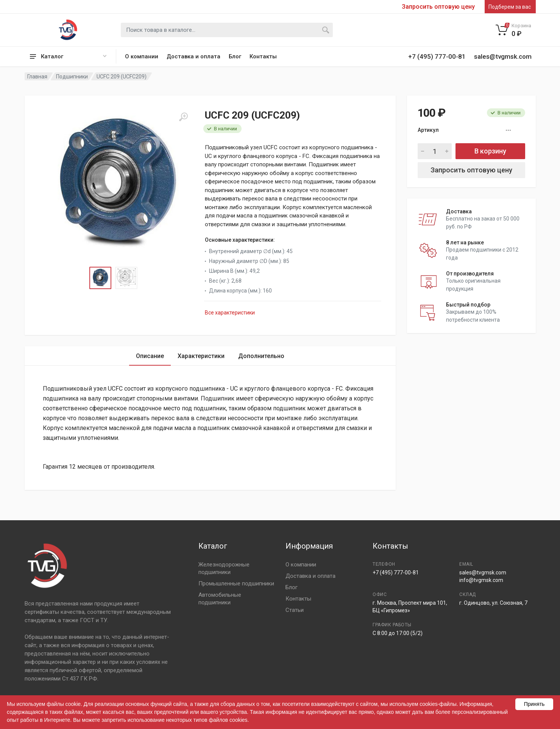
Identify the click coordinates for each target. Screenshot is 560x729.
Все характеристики (230, 313)
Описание (150, 356)
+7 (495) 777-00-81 (396, 573)
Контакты (263, 56)
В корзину (490, 151)
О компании (142, 56)
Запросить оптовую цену (438, 7)
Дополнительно (261, 356)
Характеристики (201, 356)
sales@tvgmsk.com (483, 573)
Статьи (295, 610)
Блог (235, 56)
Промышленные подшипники (236, 584)
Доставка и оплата (193, 56)
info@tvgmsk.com (481, 580)
